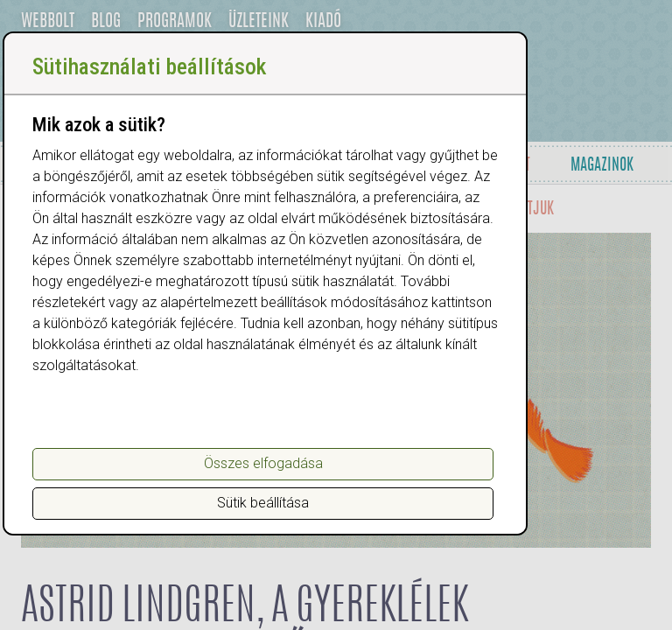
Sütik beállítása (263, 503)
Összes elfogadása (263, 463)
